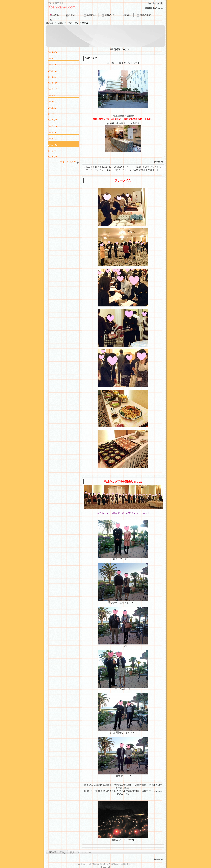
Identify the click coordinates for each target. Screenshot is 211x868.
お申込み (71, 15)
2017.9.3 (52, 114)
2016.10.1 (53, 132)
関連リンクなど (70, 162)
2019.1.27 (53, 83)
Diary (60, 23)
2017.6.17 (53, 120)
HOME (54, 15)
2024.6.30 (53, 52)
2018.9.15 (53, 95)
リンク (54, 19)
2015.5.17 (53, 157)
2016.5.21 (53, 139)
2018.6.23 (53, 102)
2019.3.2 (52, 77)
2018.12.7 (53, 89)
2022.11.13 (53, 58)
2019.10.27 (53, 65)
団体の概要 (144, 15)
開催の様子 (109, 15)
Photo (126, 15)
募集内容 (89, 15)
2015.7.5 (52, 151)
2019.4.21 (53, 71)
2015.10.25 (53, 145)
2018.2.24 (53, 108)
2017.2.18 (53, 126)
